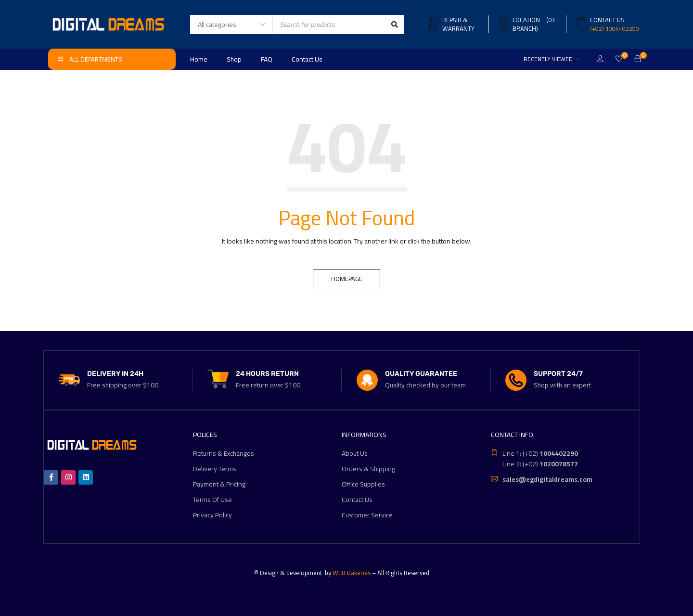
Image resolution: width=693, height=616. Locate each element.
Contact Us (357, 500)
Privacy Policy (212, 515)
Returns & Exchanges (224, 453)
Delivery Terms (215, 469)
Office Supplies (363, 484)
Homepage (347, 279)
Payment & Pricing (219, 484)
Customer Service (367, 515)
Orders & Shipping (368, 469)
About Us (355, 453)
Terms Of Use (212, 500)
